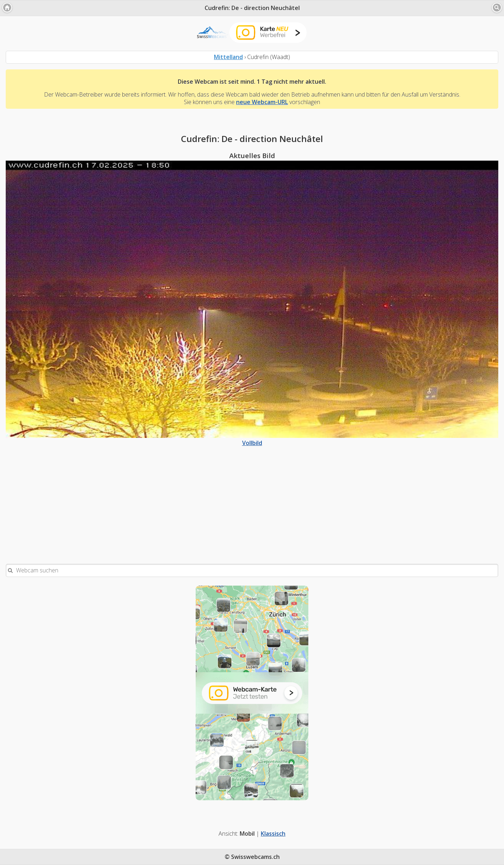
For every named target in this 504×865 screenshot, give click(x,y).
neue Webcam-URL (262, 102)
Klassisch (273, 834)
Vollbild (252, 439)
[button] (7, 8)
